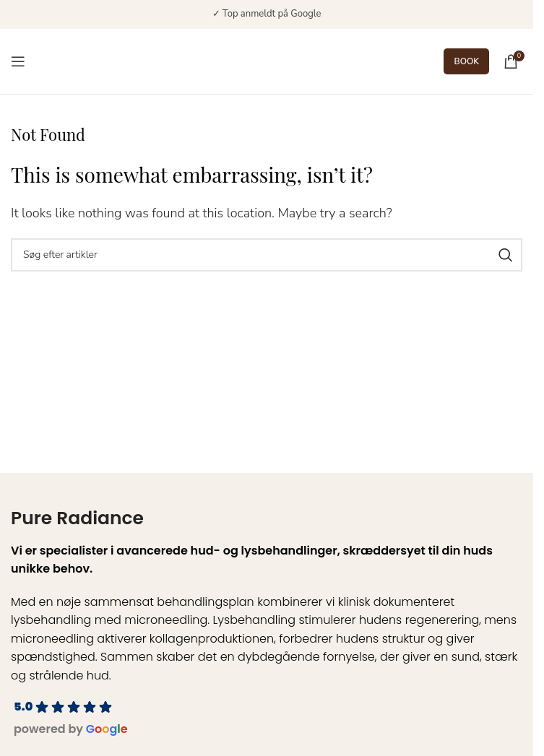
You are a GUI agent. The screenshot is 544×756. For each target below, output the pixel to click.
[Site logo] (256, 60)
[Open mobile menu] (18, 61)
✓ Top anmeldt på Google (267, 14)
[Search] (267, 255)
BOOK (466, 61)
